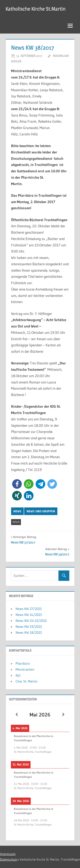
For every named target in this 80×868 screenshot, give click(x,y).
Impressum (8, 854)
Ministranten (25, 669)
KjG (18, 675)
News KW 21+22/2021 (31, 621)
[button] (17, 484)
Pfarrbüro (23, 663)
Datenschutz (8, 859)
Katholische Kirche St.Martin (36, 9)
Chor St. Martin (27, 681)
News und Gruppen (41, 511)
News (17, 511)
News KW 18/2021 (29, 632)
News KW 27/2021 (29, 609)
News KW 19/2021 (29, 626)
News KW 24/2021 (29, 615)
